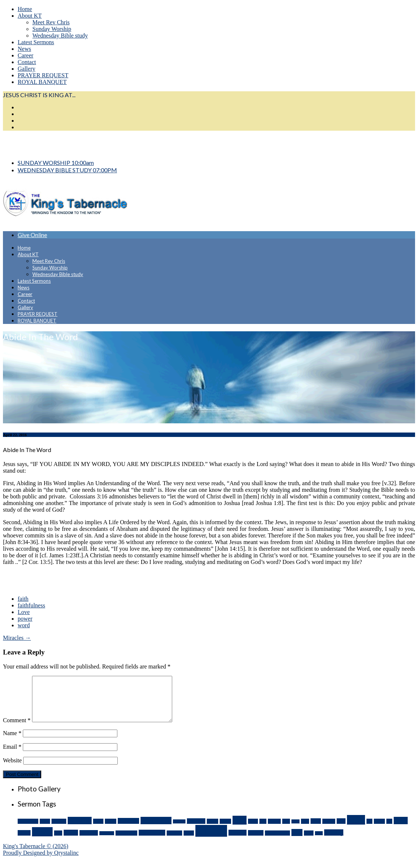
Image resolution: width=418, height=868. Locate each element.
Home (25, 9)
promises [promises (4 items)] (89, 842)
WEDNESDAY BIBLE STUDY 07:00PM (67, 170)
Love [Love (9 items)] (401, 829)
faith (23, 599)
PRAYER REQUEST (43, 75)
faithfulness (31, 605)
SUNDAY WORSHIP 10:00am (56, 163)
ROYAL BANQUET (42, 82)
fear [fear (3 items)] (263, 830)
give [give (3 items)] (286, 830)
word (24, 625)
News (24, 49)
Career (26, 55)
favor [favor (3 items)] (253, 830)
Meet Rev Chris (51, 22)
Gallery (26, 69)
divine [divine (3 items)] (212, 830)
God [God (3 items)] (305, 830)
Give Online (32, 235)
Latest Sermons (36, 42)
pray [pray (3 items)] (58, 842)
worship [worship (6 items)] (334, 841)
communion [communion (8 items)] (156, 829)
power (25, 619)
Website (12, 769)
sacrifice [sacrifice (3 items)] (174, 842)
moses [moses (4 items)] (24, 842)
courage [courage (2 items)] (179, 830)
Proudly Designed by (41, 862)
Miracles (17, 638)
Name (12, 742)
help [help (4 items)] (341, 830)
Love (24, 612)
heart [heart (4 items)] (316, 830)
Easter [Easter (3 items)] (225, 830)
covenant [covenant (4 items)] (196, 830)
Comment (17, 729)
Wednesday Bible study (60, 36)
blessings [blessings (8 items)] (80, 829)
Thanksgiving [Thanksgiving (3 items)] (277, 842)
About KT (30, 16)
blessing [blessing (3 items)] (59, 830)
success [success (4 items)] (256, 842)
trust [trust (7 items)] (297, 841)
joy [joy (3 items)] (369, 830)
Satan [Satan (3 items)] (189, 842)
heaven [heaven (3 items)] (329, 830)
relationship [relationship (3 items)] (126, 842)
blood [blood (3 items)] (98, 830)
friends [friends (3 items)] (274, 830)
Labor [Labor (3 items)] (379, 830)
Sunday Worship (52, 29)
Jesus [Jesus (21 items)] (356, 829)
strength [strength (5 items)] (238, 841)
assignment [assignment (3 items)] (28, 830)
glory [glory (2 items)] (296, 830)
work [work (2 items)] (319, 842)
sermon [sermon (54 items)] (211, 840)
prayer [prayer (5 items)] (71, 841)
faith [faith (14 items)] (240, 829)
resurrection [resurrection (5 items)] (152, 841)
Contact (27, 62)
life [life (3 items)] (389, 830)
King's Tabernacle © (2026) (36, 855)
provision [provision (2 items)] (107, 842)
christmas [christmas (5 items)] (128, 830)
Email (12, 756)
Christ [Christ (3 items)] (110, 830)
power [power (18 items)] (42, 841)
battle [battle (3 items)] (45, 830)
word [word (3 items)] (309, 842)
